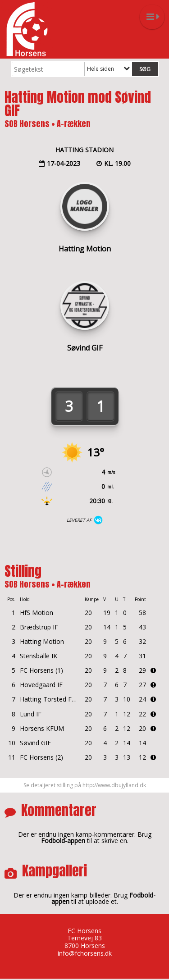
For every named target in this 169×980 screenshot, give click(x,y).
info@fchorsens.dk (85, 953)
